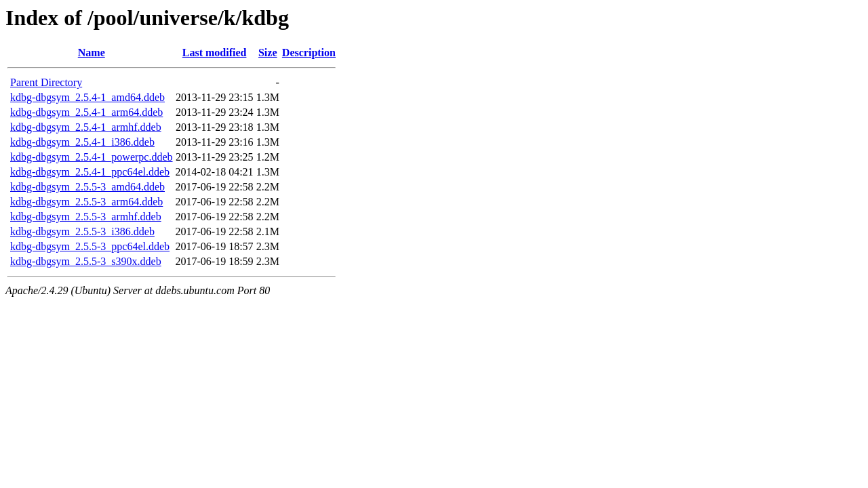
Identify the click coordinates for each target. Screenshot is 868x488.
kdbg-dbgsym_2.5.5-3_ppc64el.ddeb (90, 246)
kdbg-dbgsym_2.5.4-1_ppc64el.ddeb (90, 172)
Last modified (215, 53)
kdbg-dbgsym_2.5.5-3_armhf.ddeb (86, 217)
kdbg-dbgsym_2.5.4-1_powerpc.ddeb (92, 157)
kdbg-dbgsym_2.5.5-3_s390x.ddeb (86, 261)
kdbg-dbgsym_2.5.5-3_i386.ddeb (82, 231)
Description (309, 53)
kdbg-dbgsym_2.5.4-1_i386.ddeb (82, 142)
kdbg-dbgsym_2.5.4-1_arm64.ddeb (86, 112)
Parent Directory (46, 82)
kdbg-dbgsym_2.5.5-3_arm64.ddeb (86, 202)
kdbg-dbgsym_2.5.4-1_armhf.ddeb (86, 127)
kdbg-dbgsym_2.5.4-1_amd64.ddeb (87, 97)
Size (268, 53)
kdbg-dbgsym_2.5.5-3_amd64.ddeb (87, 187)
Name (92, 53)
